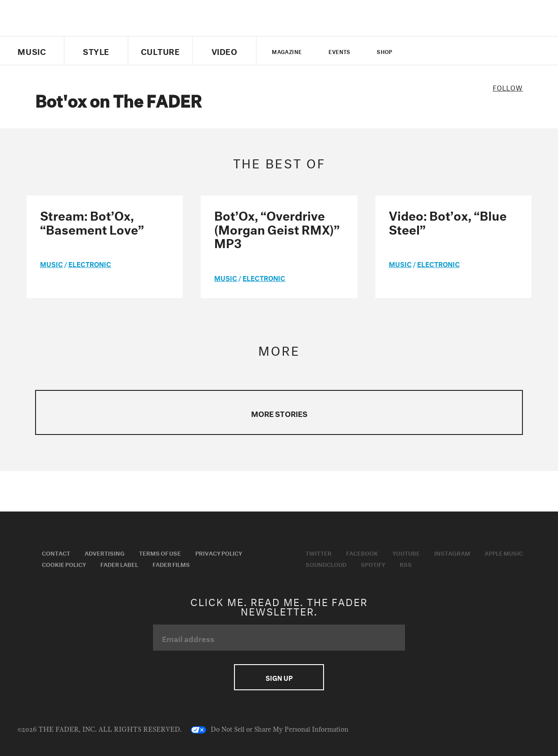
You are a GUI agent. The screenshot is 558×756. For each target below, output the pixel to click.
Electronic (90, 263)
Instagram (452, 552)
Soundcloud (326, 564)
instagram (467, 51)
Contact (56, 552)
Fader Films (171, 564)
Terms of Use (160, 552)
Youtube (406, 552)
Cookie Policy (64, 564)
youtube (452, 51)
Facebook (362, 552)
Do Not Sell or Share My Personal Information (270, 730)
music (52, 263)
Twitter (421, 51)
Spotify (373, 564)
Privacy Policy (219, 552)
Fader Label (119, 564)
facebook (436, 51)
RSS (406, 564)
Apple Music (504, 552)
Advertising (105, 552)
